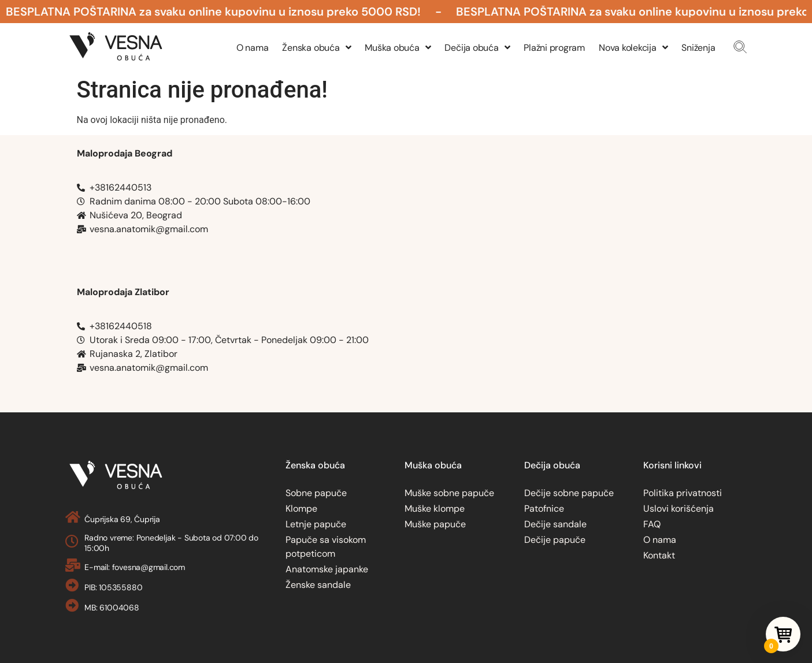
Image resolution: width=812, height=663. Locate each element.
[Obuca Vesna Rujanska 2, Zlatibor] (587, 343)
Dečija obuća (477, 48)
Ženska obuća (316, 48)
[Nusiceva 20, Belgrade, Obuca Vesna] (587, 204)
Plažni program (554, 48)
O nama (253, 48)
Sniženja (698, 48)
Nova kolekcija (633, 48)
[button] (740, 47)
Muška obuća (398, 48)
